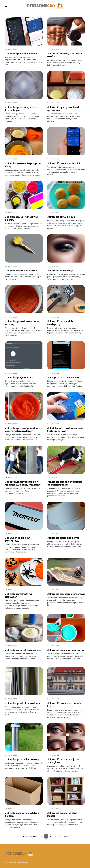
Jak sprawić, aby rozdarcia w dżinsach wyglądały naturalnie (23, 483)
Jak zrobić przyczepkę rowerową (66, 594)
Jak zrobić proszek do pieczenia (23, 650)
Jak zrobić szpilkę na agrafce (22, 271)
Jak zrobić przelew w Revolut (64, 163)
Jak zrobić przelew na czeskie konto (64, 705)
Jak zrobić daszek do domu (63, 538)
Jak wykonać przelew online (63, 377)
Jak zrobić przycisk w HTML (20, 377)
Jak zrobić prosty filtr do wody (22, 759)
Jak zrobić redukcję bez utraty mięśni (65, 55)
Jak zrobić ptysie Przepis (61, 217)
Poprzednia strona (30, 836)
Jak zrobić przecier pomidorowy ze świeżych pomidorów (23, 430)
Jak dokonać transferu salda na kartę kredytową (66, 430)
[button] (6, 6)
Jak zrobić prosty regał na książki (62, 814)
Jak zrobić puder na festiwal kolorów (21, 218)
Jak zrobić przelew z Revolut (21, 54)
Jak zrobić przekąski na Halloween (18, 595)
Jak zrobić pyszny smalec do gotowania (64, 109)
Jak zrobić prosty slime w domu (65, 650)
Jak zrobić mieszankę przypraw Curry (23, 165)
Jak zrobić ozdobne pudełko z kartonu (22, 814)
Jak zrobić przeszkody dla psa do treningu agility (65, 483)
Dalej (66, 836)
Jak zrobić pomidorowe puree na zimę (22, 323)
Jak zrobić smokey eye (60, 271)
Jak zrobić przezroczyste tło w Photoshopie (22, 109)
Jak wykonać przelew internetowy (17, 539)
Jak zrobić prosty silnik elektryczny (60, 323)
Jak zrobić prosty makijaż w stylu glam (63, 761)
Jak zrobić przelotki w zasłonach (24, 703)
